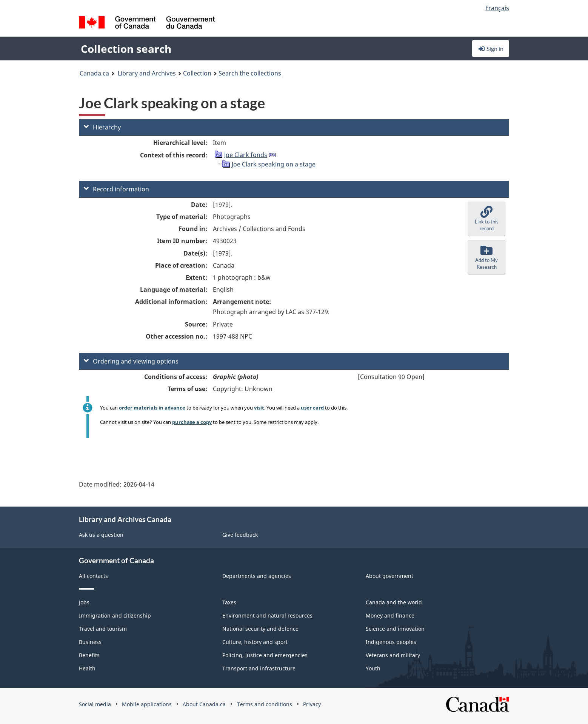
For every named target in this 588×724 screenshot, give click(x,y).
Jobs (84, 602)
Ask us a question (101, 535)
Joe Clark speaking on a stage (274, 164)
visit (259, 408)
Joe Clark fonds (246, 155)
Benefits (89, 655)
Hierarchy (102, 127)
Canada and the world (394, 602)
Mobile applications (147, 704)
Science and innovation (395, 629)
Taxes (229, 602)
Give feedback (240, 535)
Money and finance (390, 615)
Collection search (126, 49)
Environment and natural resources (267, 615)
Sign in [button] (491, 49)
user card (312, 408)
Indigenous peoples (391, 642)
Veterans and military (393, 655)
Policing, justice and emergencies (265, 655)
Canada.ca (94, 73)
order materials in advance (152, 408)
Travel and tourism (103, 629)
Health (87, 668)
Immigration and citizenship (115, 615)
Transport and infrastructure (259, 668)
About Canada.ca (204, 704)
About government (389, 576)
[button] (486, 219)
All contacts (93, 576)
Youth (373, 668)
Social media (95, 704)
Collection (197, 73)
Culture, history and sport (255, 642)
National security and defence (260, 629)
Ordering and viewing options (131, 361)
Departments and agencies (257, 576)
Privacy (312, 704)
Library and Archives (147, 73)
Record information (116, 189)
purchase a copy (192, 422)
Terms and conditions (265, 704)
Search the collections (250, 73)
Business (90, 642)
